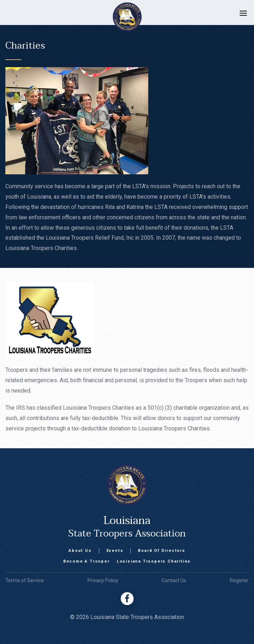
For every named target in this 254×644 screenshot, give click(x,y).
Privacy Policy (103, 580)
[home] (120, 17)
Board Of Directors (161, 551)
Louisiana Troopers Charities (154, 561)
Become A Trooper (86, 561)
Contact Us (174, 580)
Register (239, 580)
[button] (247, 17)
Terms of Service (25, 580)
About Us (80, 551)
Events (115, 551)
